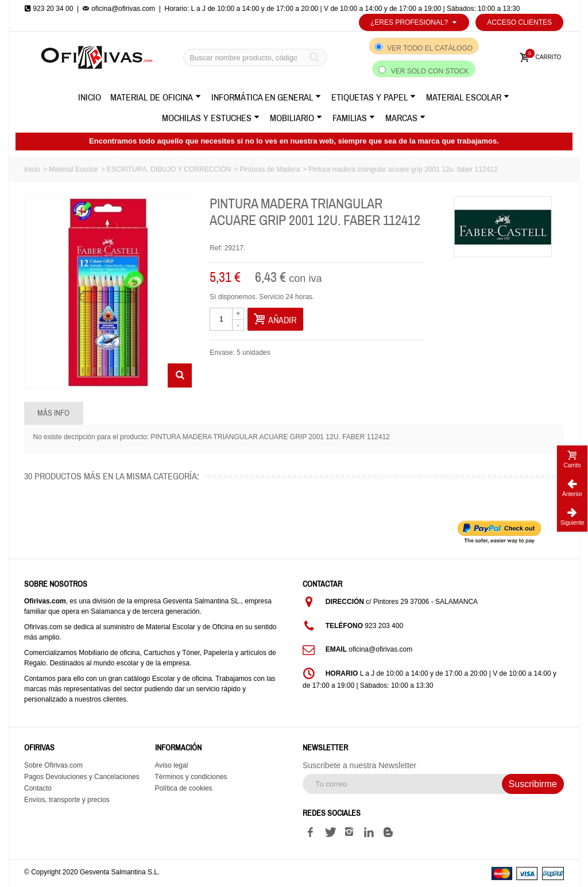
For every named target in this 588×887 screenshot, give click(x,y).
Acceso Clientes (519, 22)
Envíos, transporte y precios (67, 800)
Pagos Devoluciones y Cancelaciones (82, 777)
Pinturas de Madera (270, 169)
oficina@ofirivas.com (119, 9)
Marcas (405, 118)
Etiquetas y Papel (374, 98)
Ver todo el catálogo (430, 48)
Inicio (90, 98)
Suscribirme (533, 784)
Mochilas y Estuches (211, 118)
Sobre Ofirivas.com (53, 765)
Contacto (38, 788)
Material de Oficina (156, 98)
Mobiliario (296, 118)
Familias (354, 118)
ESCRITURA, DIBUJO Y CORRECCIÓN (169, 169)
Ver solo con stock (430, 71)
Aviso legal (172, 765)
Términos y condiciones (191, 777)
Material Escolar (468, 98)
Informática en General (266, 98)
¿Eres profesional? (414, 22)
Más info (53, 413)
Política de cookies (184, 788)
